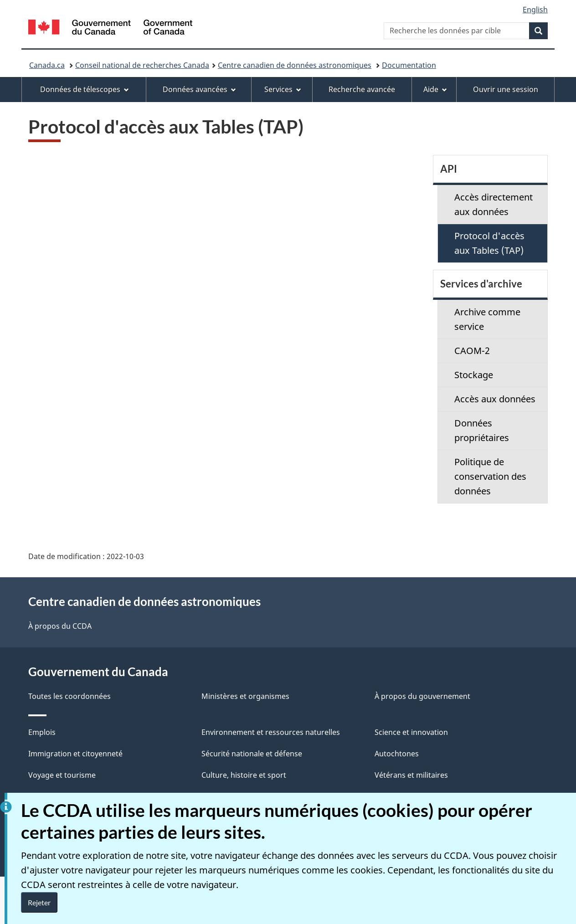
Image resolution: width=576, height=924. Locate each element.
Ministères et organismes (245, 696)
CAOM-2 (472, 351)
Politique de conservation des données (490, 476)
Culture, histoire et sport (244, 775)
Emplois (42, 732)
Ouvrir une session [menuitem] (506, 89)
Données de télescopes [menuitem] (85, 89)
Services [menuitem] (283, 89)
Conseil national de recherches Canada (142, 65)
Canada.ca (47, 65)
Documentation (409, 65)
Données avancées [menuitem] (199, 89)
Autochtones (397, 754)
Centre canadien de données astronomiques (295, 65)
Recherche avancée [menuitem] (362, 89)
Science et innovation (411, 732)
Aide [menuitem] (435, 89)
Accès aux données (495, 399)
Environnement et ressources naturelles (271, 732)
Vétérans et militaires (411, 775)
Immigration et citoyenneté (75, 754)
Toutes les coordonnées (69, 696)
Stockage (474, 375)
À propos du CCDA (60, 626)
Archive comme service (487, 319)
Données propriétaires (482, 430)
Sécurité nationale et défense (252, 754)
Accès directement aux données (494, 204)
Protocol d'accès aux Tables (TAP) (489, 243)
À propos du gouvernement (422, 696)
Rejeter (39, 902)
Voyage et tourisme (62, 775)
